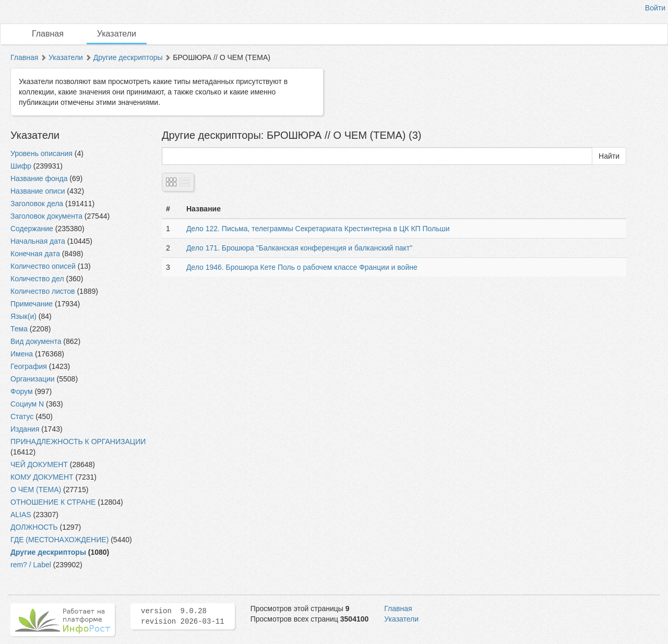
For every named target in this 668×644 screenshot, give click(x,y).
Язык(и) (23, 316)
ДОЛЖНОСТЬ (34, 527)
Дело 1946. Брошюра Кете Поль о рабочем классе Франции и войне (302, 267)
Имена (22, 354)
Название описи (38, 191)
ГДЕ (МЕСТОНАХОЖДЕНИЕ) (59, 540)
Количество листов (43, 291)
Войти (655, 8)
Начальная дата (38, 241)
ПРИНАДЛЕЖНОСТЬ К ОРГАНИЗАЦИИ (78, 442)
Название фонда (39, 178)
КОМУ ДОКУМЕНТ (42, 477)
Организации (33, 379)
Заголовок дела (37, 204)
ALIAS (21, 515)
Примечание (32, 304)
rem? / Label (31, 565)
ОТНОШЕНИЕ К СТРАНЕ (53, 502)
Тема (19, 329)
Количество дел (37, 279)
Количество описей (43, 266)
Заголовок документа (46, 216)
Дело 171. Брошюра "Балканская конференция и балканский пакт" (299, 248)
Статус (22, 416)
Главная (48, 34)
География (29, 366)
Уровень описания (41, 153)
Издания (25, 429)
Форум (22, 391)
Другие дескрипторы (128, 57)
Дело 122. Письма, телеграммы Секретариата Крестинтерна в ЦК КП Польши (318, 229)
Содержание (32, 229)
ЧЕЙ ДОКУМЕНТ (39, 464)
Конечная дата (35, 254)
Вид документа (36, 341)
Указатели (117, 34)
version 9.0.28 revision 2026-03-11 (183, 616)
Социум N (27, 404)
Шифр (21, 166)
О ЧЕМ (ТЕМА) (36, 490)
